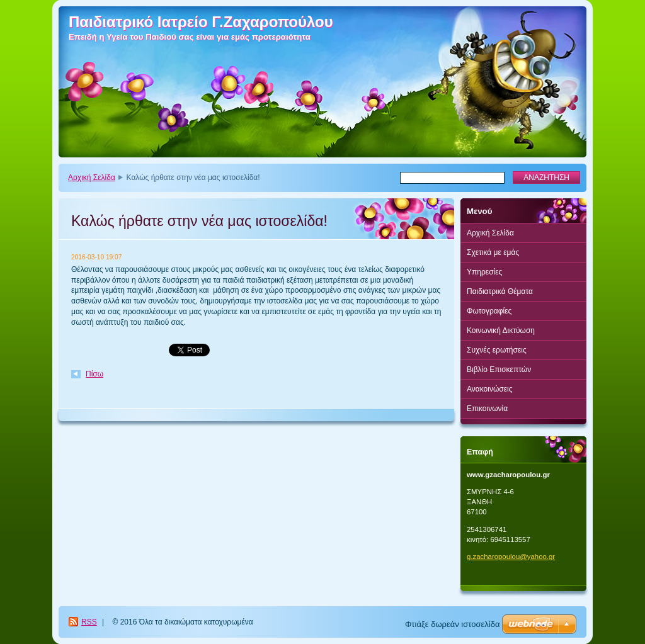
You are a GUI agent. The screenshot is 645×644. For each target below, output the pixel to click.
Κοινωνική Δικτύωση (501, 330)
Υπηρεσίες (484, 272)
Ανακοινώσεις (490, 389)
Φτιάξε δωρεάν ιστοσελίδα (452, 624)
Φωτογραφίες (489, 311)
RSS (89, 622)
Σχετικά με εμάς (493, 252)
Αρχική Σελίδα (92, 178)
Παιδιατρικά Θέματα (500, 291)
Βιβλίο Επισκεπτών (499, 370)
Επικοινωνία (487, 409)
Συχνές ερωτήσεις (497, 350)
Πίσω (94, 374)
